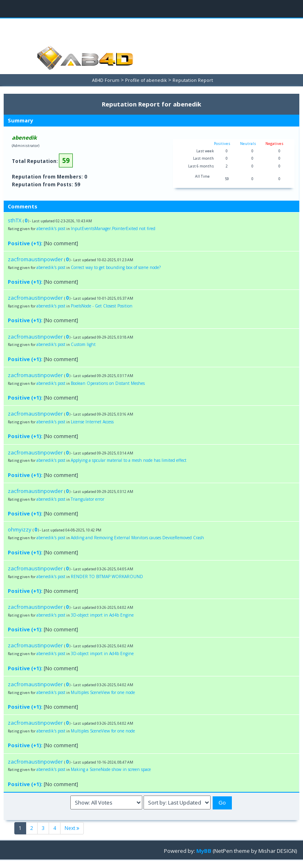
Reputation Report (193, 80)
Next (72, 828)
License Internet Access (90, 422)
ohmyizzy (20, 529)
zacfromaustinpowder (35, 259)
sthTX (15, 220)
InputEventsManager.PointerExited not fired (108, 229)
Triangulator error (85, 499)
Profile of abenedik (146, 80)
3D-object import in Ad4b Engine (97, 615)
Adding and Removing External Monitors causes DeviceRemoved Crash (131, 538)
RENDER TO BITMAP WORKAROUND (99, 577)
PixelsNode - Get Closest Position (98, 306)
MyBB (204, 851)
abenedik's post (50, 229)
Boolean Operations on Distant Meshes (104, 383)
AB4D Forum (106, 80)
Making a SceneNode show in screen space (106, 770)
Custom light (81, 345)
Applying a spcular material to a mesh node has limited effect (123, 460)
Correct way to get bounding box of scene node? (110, 268)
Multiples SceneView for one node (99, 693)
